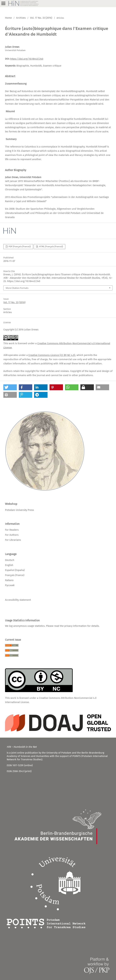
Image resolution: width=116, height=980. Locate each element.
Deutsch (10, 560)
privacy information (75, 626)
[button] (10, 387)
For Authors (12, 535)
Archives (21, 18)
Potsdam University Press (19, 510)
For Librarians (13, 540)
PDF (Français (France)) (19, 247)
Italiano (9, 580)
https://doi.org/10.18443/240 (27, 59)
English (9, 565)
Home (8, 18)
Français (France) (15, 575)
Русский (10, 585)
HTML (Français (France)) (51, 247)
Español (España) (15, 570)
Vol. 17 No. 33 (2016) (41, 18)
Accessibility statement (18, 600)
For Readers (12, 530)
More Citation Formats (17, 288)
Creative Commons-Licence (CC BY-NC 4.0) (52, 355)
